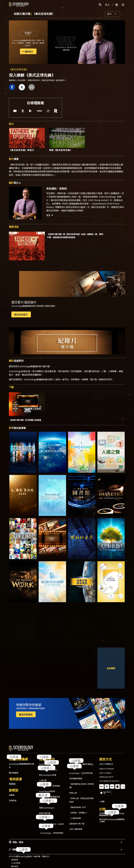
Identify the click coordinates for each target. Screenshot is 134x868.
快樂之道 (73, 790)
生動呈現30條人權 (77, 821)
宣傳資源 (13, 798)
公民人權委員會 (76, 826)
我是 (47, 805)
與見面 (48, 772)
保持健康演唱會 (76, 776)
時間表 (12, 781)
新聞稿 (12, 792)
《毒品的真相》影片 (78, 805)
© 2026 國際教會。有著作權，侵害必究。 (30, 854)
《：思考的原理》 (52, 830)
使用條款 (15, 857)
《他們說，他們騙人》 (79, 810)
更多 (50, 215)
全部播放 (111, 668)
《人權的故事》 (76, 816)
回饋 (103, 794)
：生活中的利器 (81, 770)
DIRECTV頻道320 (106, 761)
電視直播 (16, 776)
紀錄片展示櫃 (22, 14)
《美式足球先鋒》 (44, 14)
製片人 (15, 183)
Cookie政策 (16, 860)
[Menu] (123, 5)
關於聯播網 (14, 770)
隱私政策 (15, 864)
